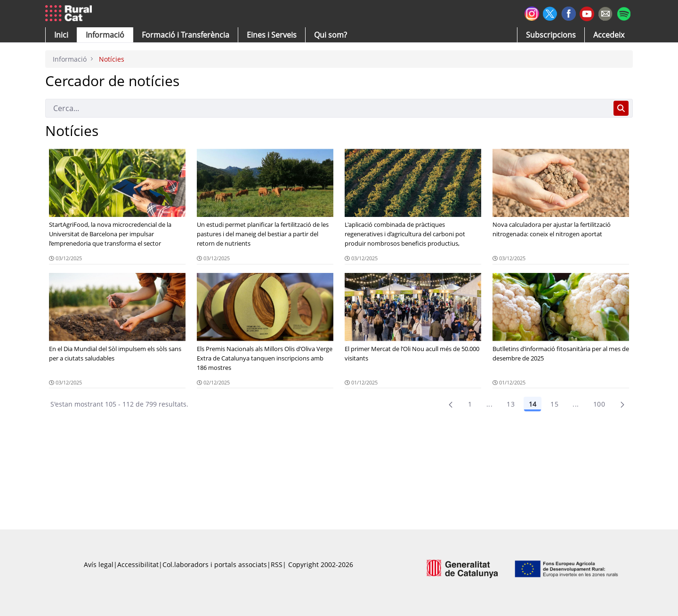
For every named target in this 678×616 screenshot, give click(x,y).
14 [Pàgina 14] (533, 404)
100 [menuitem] (599, 404)
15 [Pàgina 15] (554, 404)
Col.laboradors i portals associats (215, 564)
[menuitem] (186, 35)
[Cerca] (327, 108)
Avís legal (99, 564)
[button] (61, 35)
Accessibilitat (138, 564)
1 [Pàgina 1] (470, 404)
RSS (277, 564)
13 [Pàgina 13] (511, 404)
